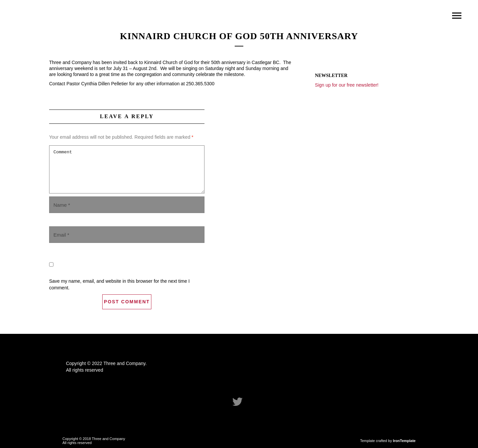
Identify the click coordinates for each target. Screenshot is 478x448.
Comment (127, 169)
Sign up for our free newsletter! (347, 85)
